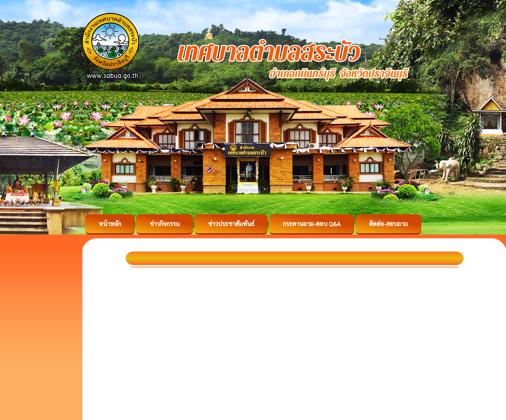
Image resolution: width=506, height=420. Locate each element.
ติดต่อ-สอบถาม (388, 224)
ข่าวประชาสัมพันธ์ (231, 224)
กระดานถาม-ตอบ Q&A (312, 224)
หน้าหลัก (110, 224)
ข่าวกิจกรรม (165, 224)
